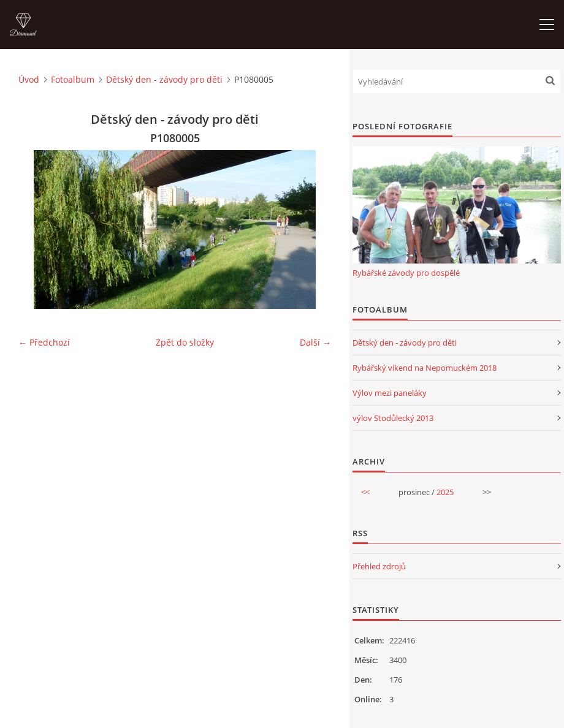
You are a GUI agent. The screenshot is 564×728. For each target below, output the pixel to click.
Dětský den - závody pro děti (164, 79)
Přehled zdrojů (379, 566)
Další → (315, 342)
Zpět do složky (185, 342)
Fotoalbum (73, 79)
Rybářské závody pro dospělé (406, 273)
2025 (445, 492)
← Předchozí (44, 342)
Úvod (29, 79)
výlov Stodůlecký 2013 (393, 418)
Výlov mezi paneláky (390, 393)
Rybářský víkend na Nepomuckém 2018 (425, 368)
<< (365, 492)
